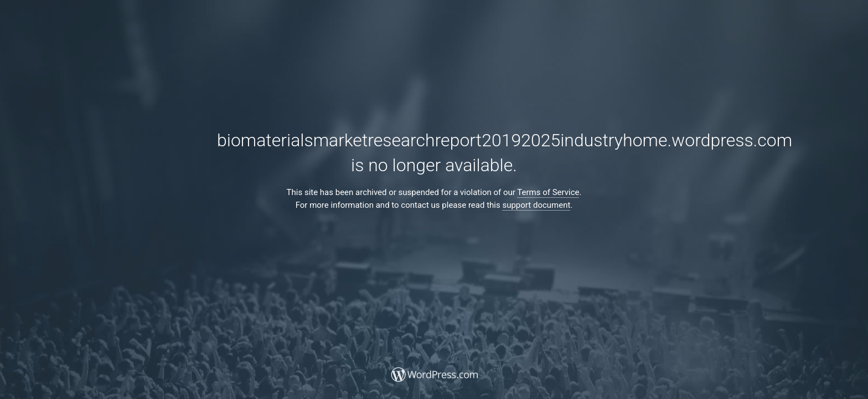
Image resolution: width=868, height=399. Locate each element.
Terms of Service (548, 192)
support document (536, 205)
